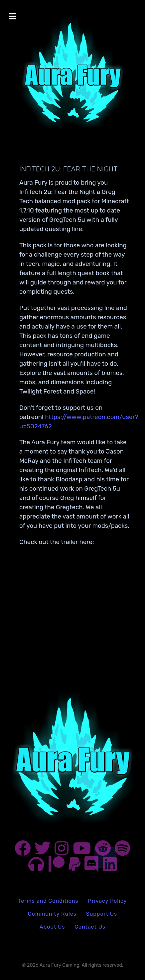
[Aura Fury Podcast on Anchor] (37, 867)
